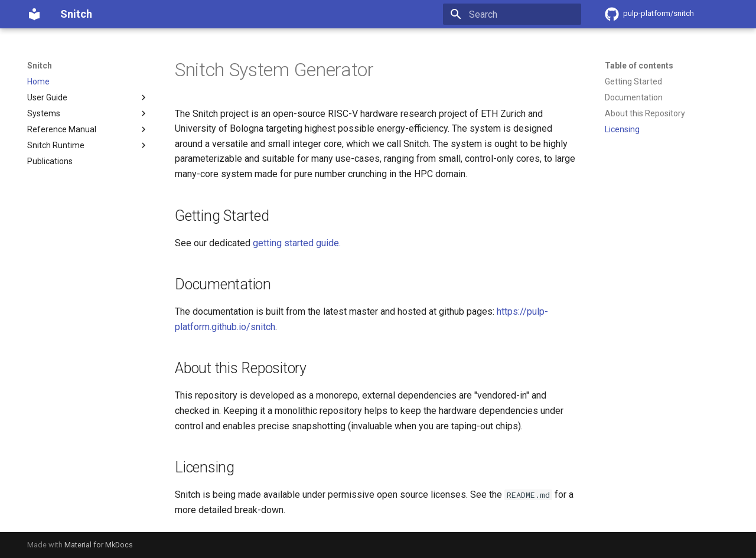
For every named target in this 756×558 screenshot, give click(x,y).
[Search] (512, 14)
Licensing (622, 129)
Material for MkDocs (99, 545)
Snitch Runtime (88, 145)
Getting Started (633, 81)
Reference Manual (88, 129)
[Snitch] (34, 14)
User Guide (88, 97)
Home (38, 81)
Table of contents (639, 66)
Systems (88, 113)
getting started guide (296, 243)
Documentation (634, 97)
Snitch (40, 66)
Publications (50, 161)
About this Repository (645, 113)
